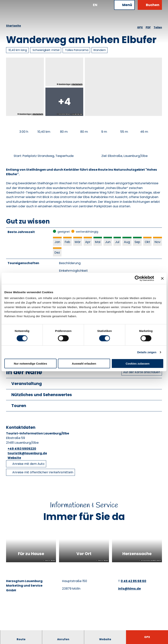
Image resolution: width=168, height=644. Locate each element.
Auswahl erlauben (84, 364)
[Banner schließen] (162, 278)
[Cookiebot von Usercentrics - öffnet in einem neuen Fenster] (137, 278)
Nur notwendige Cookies (30, 364)
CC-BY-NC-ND (38, 114)
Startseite (14, 26)
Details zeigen (147, 352)
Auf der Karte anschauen (142, 373)
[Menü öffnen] (124, 5)
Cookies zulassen (138, 364)
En (95, 5)
